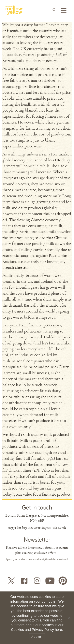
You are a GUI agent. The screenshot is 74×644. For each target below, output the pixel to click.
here (58, 630)
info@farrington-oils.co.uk (47, 528)
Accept (37, 637)
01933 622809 (18, 528)
